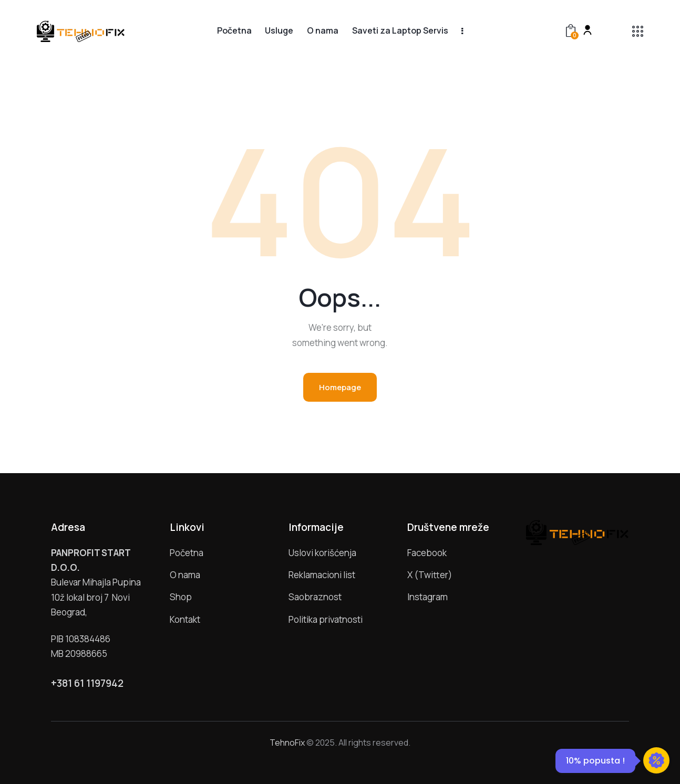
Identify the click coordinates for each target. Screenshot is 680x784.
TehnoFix (287, 743)
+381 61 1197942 (87, 683)
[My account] (588, 30)
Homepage (340, 387)
